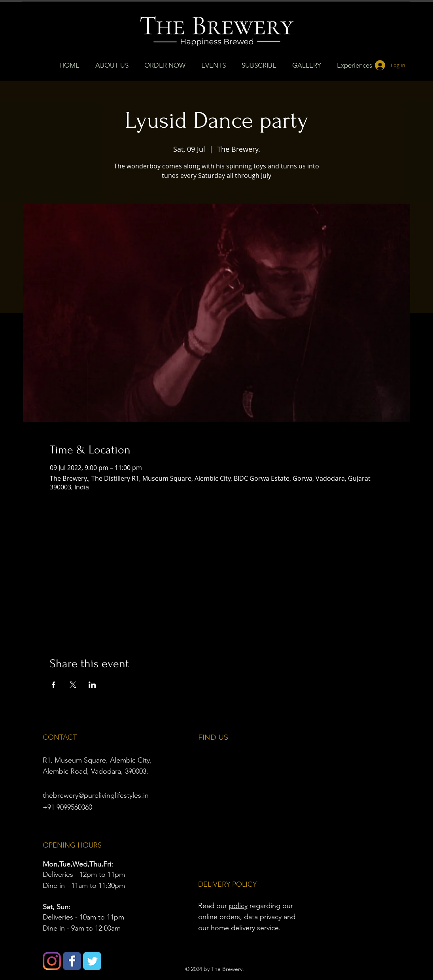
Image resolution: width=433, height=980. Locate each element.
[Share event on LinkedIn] (92, 685)
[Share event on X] (73, 685)
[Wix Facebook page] (72, 961)
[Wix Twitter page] (92, 961)
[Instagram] (52, 961)
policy (238, 906)
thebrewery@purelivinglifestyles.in (96, 795)
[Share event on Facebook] (54, 685)
